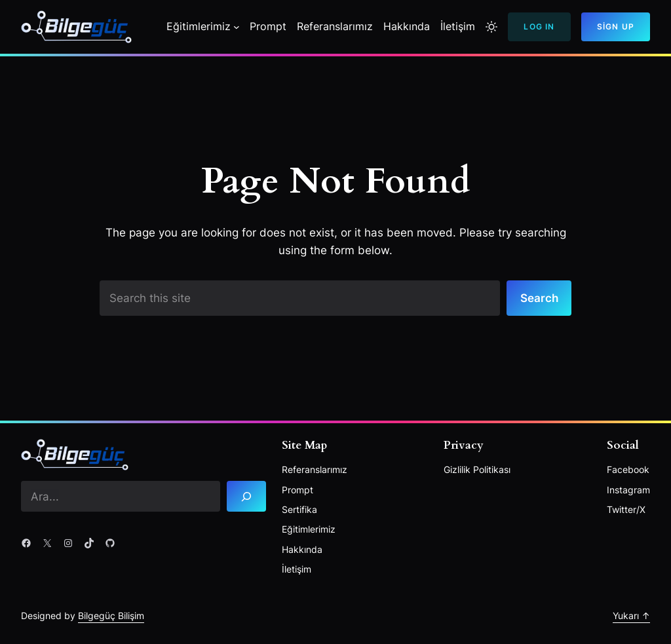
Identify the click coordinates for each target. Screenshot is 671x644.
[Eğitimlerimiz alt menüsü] (237, 27)
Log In (539, 27)
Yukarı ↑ (631, 616)
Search (539, 298)
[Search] (246, 496)
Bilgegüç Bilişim (111, 616)
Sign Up (616, 27)
